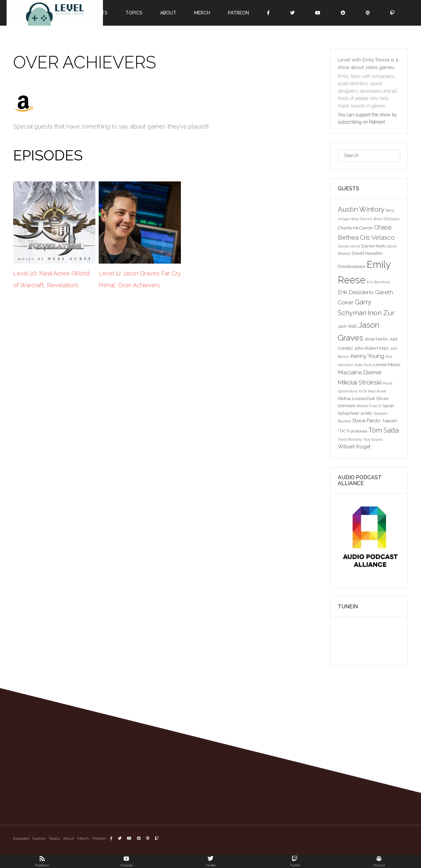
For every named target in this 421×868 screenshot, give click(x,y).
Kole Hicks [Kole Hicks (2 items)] (363, 365)
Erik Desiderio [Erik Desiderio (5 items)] (356, 292)
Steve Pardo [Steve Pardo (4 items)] (366, 421)
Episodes (21, 838)
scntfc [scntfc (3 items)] (366, 413)
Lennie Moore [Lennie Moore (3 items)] (387, 364)
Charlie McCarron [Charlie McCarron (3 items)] (355, 228)
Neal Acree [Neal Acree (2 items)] (377, 391)
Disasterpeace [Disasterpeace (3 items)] (352, 266)
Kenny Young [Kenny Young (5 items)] (367, 356)
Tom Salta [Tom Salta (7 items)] (384, 430)
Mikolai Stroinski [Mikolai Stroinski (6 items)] (360, 382)
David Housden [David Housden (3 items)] (367, 253)
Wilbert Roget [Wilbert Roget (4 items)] (354, 446)
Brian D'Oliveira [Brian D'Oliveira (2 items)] (386, 219)
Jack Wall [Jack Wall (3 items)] (347, 326)
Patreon (238, 13)
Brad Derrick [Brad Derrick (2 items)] (362, 219)
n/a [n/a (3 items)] (363, 391)
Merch (202, 13)
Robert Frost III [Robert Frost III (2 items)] (369, 406)
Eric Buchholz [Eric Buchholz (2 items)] (379, 282)
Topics (134, 13)
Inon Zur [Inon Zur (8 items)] (381, 313)
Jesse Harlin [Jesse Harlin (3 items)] (376, 339)
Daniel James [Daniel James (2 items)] (349, 246)
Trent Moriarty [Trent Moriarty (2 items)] (350, 439)
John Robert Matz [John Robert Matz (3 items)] (371, 348)
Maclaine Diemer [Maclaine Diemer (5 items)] (360, 372)
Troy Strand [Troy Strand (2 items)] (373, 439)
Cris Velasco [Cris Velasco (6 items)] (377, 237)
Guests (39, 838)
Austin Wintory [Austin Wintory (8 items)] (361, 209)
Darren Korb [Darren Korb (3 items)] (373, 246)
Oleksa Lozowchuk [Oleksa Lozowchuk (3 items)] (356, 398)
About (168, 13)
